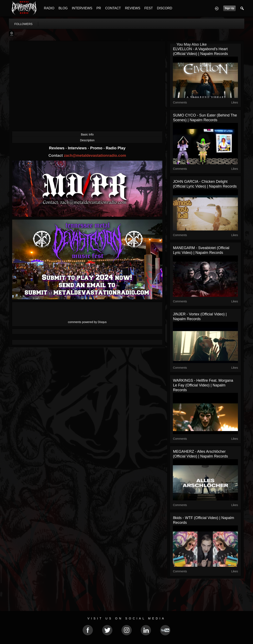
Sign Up (229, 8)
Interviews (78, 148)
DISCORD (165, 8)
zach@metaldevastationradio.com (95, 155)
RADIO (49, 8)
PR (99, 8)
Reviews (57, 148)
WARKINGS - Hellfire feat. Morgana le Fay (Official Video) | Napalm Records (203, 385)
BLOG (63, 8)
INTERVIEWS (82, 8)
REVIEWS (133, 8)
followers (24, 24)
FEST (149, 8)
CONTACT (113, 8)
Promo (97, 148)
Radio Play (116, 148)
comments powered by (87, 322)
